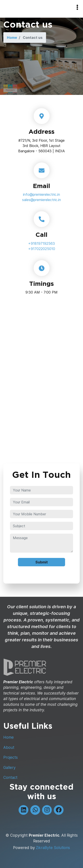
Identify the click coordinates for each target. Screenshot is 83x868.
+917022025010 (42, 249)
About (9, 747)
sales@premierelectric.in (41, 200)
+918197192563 (41, 243)
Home (12, 38)
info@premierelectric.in (41, 194)
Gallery (9, 768)
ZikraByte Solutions (53, 848)
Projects (11, 757)
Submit (42, 562)
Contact (10, 778)
